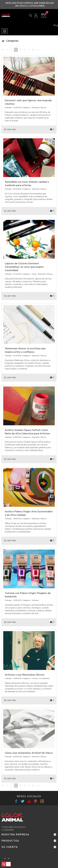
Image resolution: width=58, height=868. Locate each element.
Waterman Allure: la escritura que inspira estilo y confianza (25, 350)
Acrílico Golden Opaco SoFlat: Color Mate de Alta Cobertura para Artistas (27, 432)
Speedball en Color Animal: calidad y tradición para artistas (27, 184)
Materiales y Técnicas (39, 108)
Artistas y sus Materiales (41, 678)
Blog (56, 25)
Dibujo (34, 274)
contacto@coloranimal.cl (14, 827)
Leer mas (10, 129)
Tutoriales (35, 600)
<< (2, 50)
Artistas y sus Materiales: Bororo (25, 675)
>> (38, 50)
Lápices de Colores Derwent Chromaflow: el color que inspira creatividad (24, 267)
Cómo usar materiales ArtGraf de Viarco (29, 753)
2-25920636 (8, 830)
